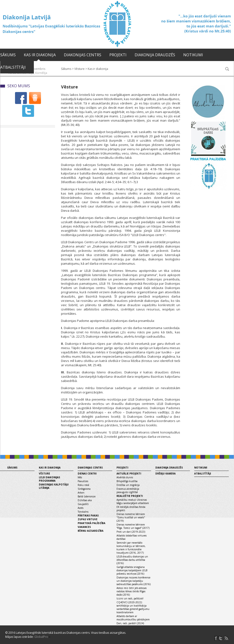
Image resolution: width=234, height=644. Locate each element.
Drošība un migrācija (128, 485)
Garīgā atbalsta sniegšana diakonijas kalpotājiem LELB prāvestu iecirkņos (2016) (132, 570)
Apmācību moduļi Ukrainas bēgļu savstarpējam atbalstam (133, 501)
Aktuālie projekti (129, 474)
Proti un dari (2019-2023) (131, 532)
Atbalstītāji (13, 67)
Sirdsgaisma (84, 489)
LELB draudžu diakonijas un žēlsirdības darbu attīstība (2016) (132, 560)
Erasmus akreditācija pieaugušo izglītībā (128, 490)
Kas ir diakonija (40, 55)
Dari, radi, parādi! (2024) (130, 623)
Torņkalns (83, 512)
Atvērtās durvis (125, 477)
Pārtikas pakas (88, 515)
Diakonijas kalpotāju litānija (54, 486)
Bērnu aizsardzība (91, 531)
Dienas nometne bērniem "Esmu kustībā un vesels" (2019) (131, 517)
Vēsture (44, 474)
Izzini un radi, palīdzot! (130, 598)
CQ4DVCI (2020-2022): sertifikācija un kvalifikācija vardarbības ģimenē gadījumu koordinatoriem (133, 607)
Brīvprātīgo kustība (127, 481)
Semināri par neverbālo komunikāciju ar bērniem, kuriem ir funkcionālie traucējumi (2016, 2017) (131, 548)
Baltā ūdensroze (87, 496)
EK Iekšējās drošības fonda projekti (131, 509)
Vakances (84, 527)
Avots (81, 508)
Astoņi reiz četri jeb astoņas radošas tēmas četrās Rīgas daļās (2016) (132, 591)
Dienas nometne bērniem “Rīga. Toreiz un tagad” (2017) (133, 526)
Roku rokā (83, 485)
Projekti (118, 55)
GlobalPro (41, 637)
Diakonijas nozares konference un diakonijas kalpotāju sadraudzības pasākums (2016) (134, 581)
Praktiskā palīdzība (92, 523)
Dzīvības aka (85, 500)
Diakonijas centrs (83, 55)
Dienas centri (87, 474)
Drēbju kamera (165, 474)
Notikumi (193, 55)
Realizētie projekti (130, 496)
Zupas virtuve (88, 519)
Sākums (8, 55)
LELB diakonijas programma (49, 479)
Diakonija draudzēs (155, 55)
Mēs (80, 477)
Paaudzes (83, 481)
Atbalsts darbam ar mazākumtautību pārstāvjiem (133, 618)
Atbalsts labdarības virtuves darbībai (132, 537)
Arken (81, 493)
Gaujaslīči (83, 504)
